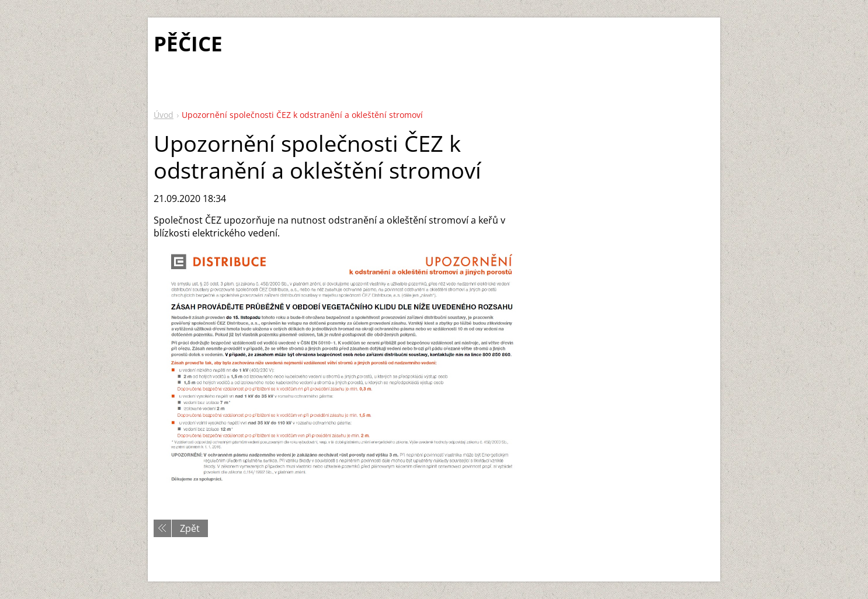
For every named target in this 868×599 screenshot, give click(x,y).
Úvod (164, 115)
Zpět (190, 528)
